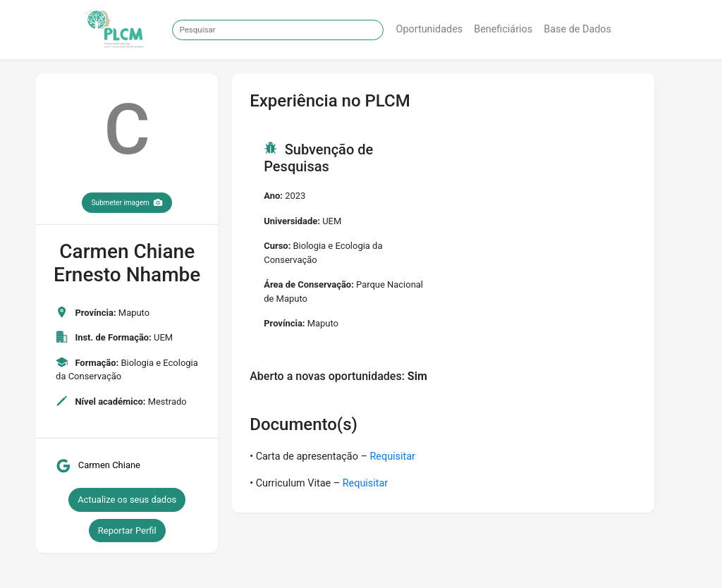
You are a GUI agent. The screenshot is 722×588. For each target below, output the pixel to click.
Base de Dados (577, 29)
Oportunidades (430, 29)
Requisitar (392, 457)
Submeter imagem (127, 202)
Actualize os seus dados (127, 500)
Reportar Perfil (127, 531)
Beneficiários (503, 29)
